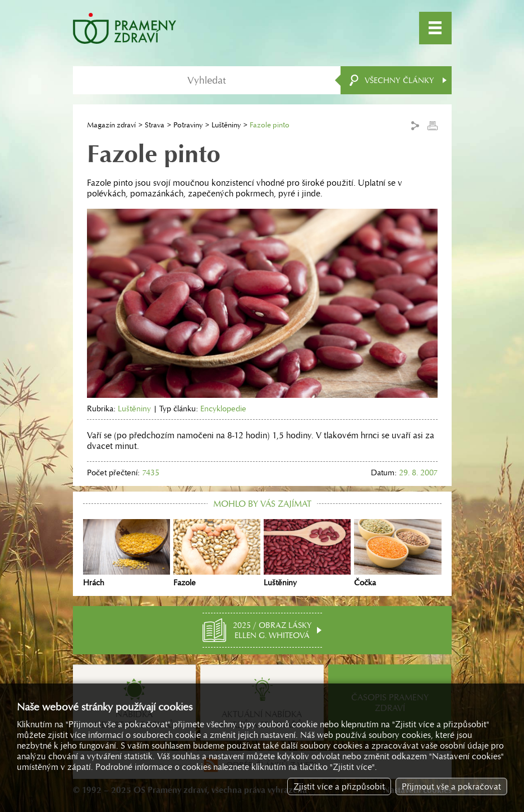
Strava (155, 125)
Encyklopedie (223, 409)
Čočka (397, 553)
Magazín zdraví (111, 125)
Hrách (127, 553)
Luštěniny (226, 125)
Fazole (217, 553)
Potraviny (188, 125)
